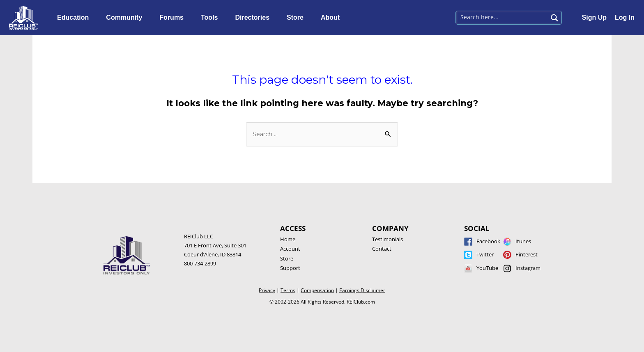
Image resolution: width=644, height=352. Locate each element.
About (332, 18)
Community (126, 18)
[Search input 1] (502, 17)
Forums (174, 18)
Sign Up (594, 17)
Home (288, 239)
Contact (382, 249)
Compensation (317, 290)
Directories (254, 18)
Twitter (485, 254)
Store (297, 18)
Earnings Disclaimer (362, 290)
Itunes (523, 241)
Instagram (528, 268)
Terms (288, 290)
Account (290, 249)
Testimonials (388, 239)
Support (290, 268)
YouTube (487, 268)
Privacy (267, 290)
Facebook (488, 241)
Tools (211, 18)
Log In (625, 17)
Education (75, 18)
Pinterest (527, 254)
